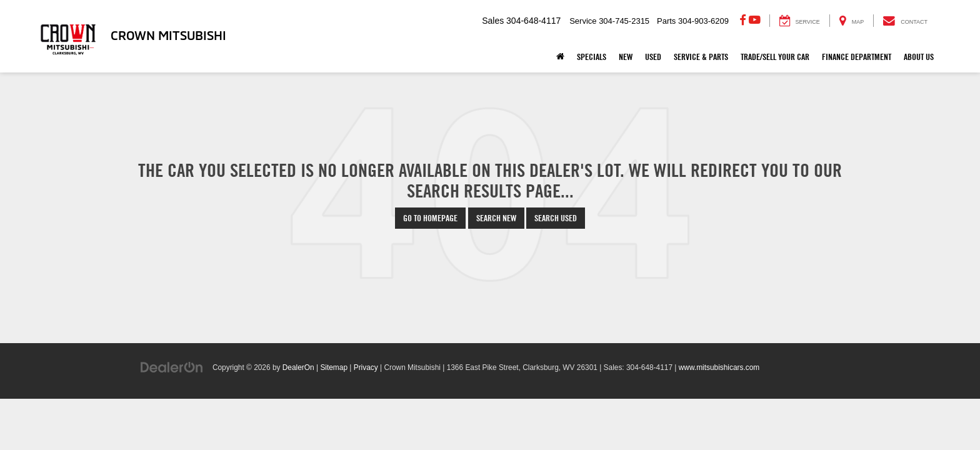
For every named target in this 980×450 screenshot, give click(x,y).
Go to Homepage (430, 218)
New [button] (626, 57)
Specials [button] (592, 57)
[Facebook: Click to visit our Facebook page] (743, 21)
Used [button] (653, 57)
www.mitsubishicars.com (719, 367)
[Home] (560, 57)
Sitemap (334, 367)
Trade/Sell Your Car (775, 57)
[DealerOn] (172, 367)
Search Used (556, 218)
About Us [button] (919, 57)
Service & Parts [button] (701, 57)
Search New (496, 218)
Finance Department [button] (857, 57)
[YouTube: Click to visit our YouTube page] (755, 21)
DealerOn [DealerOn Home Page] (298, 367)
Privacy (366, 367)
